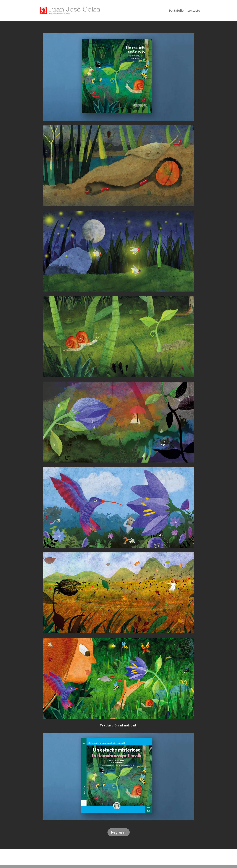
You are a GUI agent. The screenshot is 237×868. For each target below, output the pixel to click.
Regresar (119, 832)
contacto (194, 11)
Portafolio (176, 11)
